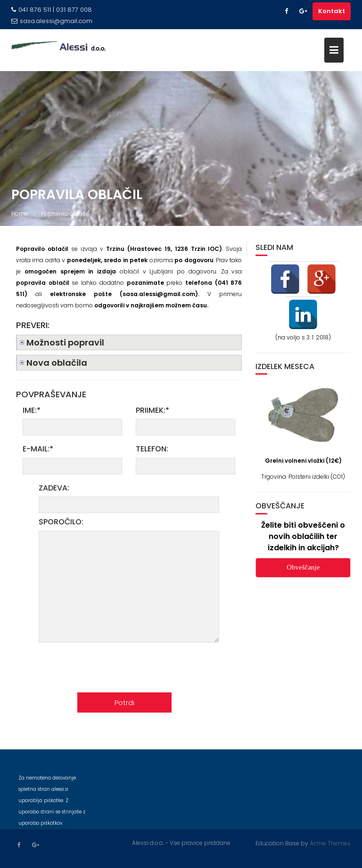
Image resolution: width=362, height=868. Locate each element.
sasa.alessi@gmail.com (52, 21)
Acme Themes (330, 843)
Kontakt (332, 11)
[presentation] (156, 670)
